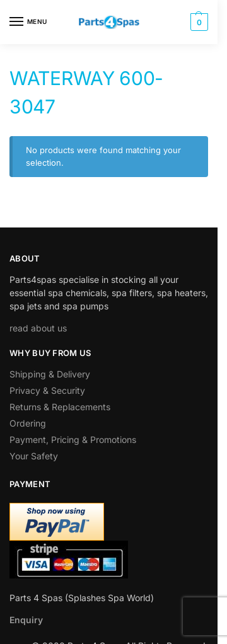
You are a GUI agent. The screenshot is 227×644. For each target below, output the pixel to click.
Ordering (28, 423)
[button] (198, 22)
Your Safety (34, 456)
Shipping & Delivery (50, 374)
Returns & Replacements (60, 407)
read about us (38, 328)
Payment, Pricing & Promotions (73, 440)
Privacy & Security (47, 390)
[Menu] (28, 22)
